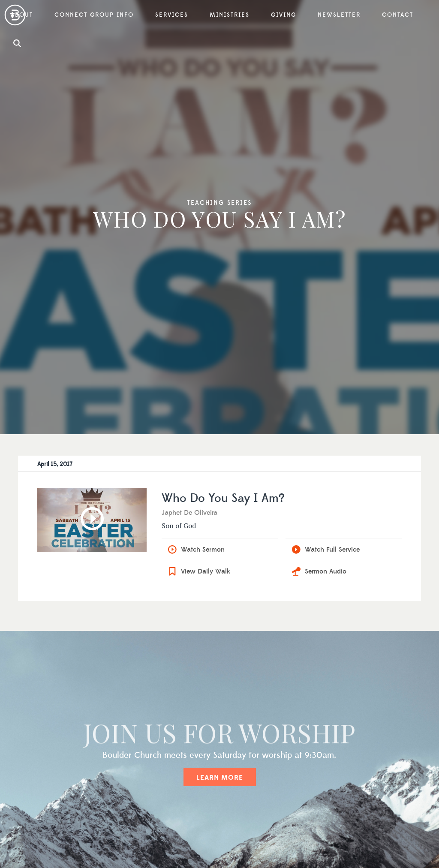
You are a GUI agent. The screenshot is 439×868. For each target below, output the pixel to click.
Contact (398, 15)
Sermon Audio (326, 571)
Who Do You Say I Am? (223, 499)
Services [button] (172, 15)
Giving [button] (284, 15)
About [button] (22, 15)
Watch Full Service (332, 550)
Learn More (220, 778)
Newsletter (339, 15)
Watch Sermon (203, 550)
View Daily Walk (206, 571)
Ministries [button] (230, 15)
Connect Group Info (94, 15)
